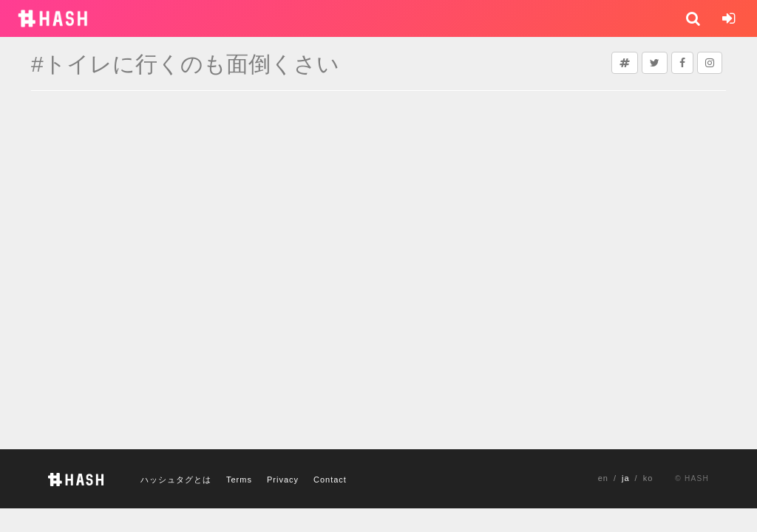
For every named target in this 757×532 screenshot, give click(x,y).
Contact (330, 480)
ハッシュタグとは (176, 480)
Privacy (283, 480)
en (603, 478)
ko (648, 478)
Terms (239, 480)
